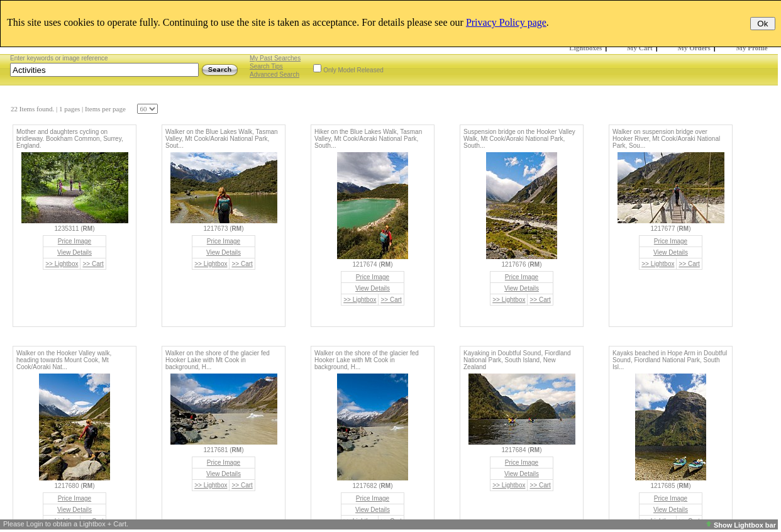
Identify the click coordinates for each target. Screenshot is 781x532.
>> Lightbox (62, 264)
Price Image (75, 241)
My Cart (640, 48)
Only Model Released (353, 70)
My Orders (694, 48)
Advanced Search (274, 75)
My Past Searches (275, 58)
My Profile (752, 48)
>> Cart (93, 264)
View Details (75, 252)
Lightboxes (585, 48)
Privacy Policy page (506, 22)
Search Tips (266, 66)
